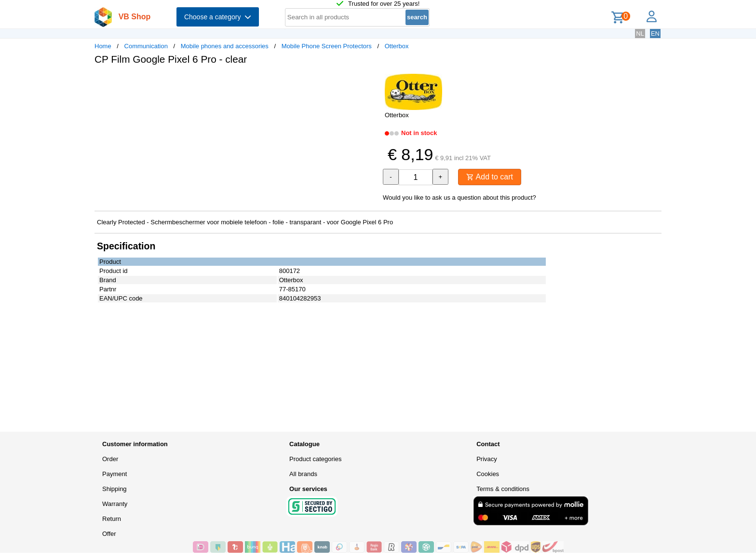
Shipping (115, 489)
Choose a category (218, 17)
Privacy (487, 459)
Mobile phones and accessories (225, 46)
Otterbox (397, 46)
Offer (109, 534)
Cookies (488, 474)
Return (112, 519)
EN (655, 34)
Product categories (315, 459)
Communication (146, 46)
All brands (303, 474)
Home (103, 46)
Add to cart (490, 177)
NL (640, 34)
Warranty (115, 504)
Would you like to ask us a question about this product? (459, 198)
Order (110, 459)
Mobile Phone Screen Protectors (327, 46)
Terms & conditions (503, 489)
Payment (115, 474)
